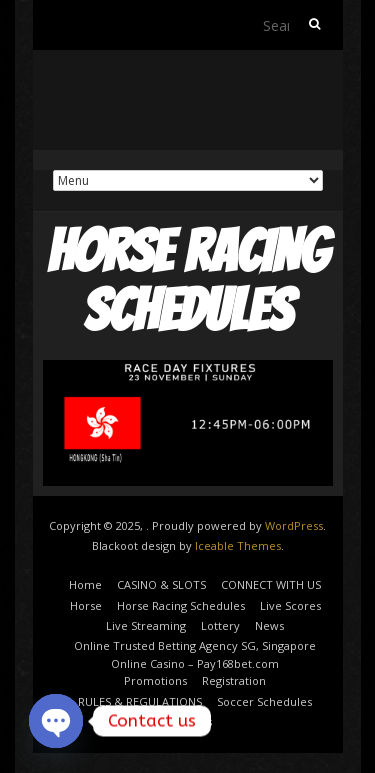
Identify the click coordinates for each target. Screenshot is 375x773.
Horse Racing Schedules (181, 605)
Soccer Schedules (264, 701)
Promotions (155, 680)
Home (85, 584)
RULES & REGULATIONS (140, 701)
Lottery (220, 625)
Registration (234, 680)
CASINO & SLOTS (161, 584)
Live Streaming (146, 625)
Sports (195, 721)
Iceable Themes (238, 545)
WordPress (294, 525)
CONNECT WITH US (271, 584)
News (269, 625)
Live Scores (290, 605)
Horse (86, 605)
